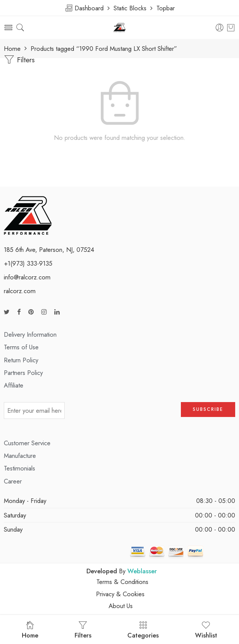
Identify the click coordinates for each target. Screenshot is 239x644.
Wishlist (206, 630)
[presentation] (123, 413)
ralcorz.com (20, 291)
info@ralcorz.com (27, 277)
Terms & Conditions (122, 582)
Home (12, 49)
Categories (143, 630)
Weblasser (142, 571)
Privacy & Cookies (120, 594)
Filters (19, 60)
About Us (121, 606)
